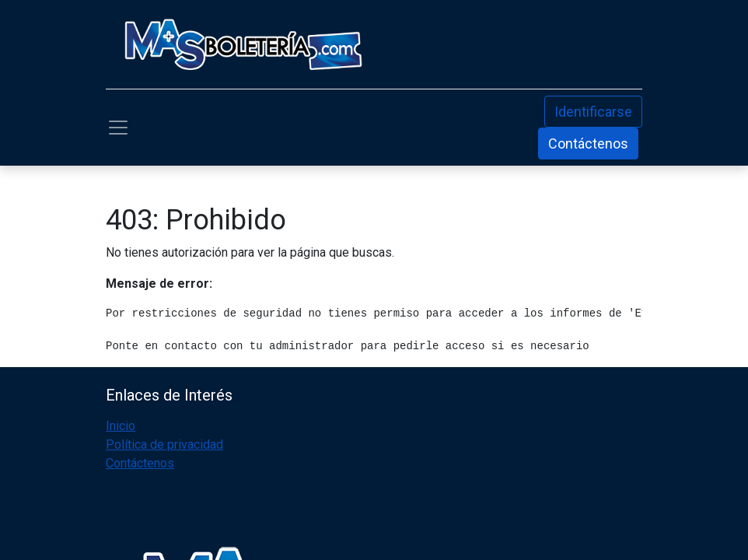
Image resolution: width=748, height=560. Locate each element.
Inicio (121, 426)
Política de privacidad (164, 444)
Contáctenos (588, 143)
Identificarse (593, 112)
